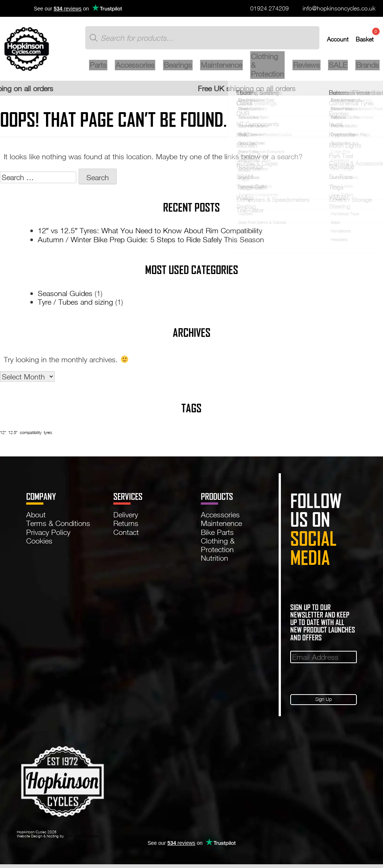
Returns (126, 526)
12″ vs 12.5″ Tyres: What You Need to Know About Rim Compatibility (150, 233)
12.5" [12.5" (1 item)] (13, 435)
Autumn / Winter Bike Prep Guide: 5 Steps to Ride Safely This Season (151, 241)
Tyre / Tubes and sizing (75, 304)
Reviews (308, 68)
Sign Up (324, 703)
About (36, 517)
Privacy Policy (48, 534)
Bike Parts (217, 534)
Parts (107, 68)
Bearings (184, 68)
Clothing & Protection (270, 68)
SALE (338, 68)
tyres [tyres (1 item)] (48, 435)
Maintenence (226, 68)
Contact (126, 534)
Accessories (143, 68)
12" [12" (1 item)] (3, 435)
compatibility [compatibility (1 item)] (31, 435)
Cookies (39, 543)
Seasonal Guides (65, 295)
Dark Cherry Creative (82, 840)
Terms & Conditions (58, 526)
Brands (366, 68)
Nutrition (215, 560)
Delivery (126, 517)
